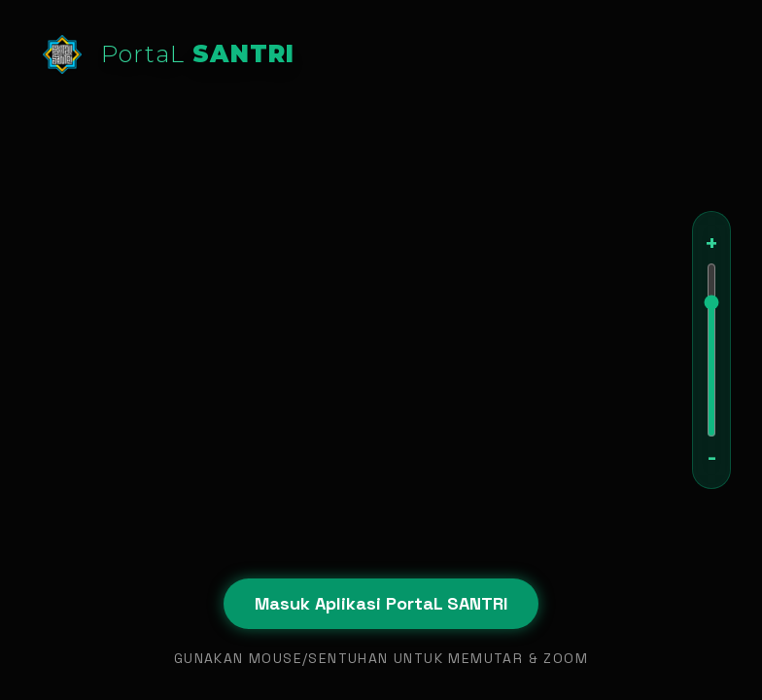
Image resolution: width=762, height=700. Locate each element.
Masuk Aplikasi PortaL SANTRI (381, 603)
